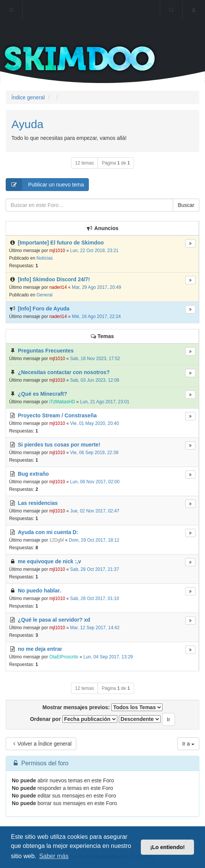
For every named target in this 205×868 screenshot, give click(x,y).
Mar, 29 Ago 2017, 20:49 (96, 287)
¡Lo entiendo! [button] (168, 847)
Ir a (188, 744)
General (44, 295)
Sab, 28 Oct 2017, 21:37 (95, 569)
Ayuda (28, 124)
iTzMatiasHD (62, 402)
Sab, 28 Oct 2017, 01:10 (95, 599)
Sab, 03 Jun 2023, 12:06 (95, 380)
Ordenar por (74, 719)
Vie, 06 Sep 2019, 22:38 (94, 453)
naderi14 (58, 287)
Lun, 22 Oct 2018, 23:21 (95, 251)
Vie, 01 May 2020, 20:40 (95, 423)
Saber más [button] (54, 856)
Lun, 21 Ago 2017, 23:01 (105, 402)
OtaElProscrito (64, 657)
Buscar (186, 205)
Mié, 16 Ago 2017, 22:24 (96, 316)
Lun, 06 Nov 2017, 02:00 (95, 482)
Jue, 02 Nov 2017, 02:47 (95, 511)
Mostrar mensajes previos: (102, 707)
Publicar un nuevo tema (45, 185)
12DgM (57, 540)
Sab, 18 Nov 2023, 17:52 (95, 359)
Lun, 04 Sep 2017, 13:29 (108, 657)
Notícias (45, 258)
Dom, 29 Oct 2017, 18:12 (94, 540)
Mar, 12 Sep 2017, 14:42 (95, 628)
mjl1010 (57, 251)
